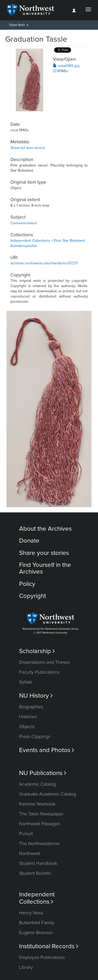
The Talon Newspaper (41, 814)
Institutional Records (49, 946)
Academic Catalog (38, 784)
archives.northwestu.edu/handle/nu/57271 (44, 263)
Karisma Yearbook (37, 804)
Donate (29, 541)
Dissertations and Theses (44, 662)
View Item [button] (19, 25)
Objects (27, 727)
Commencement (24, 223)
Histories (28, 717)
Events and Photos (47, 750)
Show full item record (28, 148)
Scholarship (37, 651)
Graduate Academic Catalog (48, 794)
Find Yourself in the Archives (45, 568)
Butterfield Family (37, 923)
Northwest (30, 853)
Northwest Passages (40, 824)
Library (26, 967)
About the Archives (45, 529)
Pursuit (26, 834)
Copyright (33, 596)
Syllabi (26, 682)
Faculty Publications (39, 672)
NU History (36, 696)
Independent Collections (37, 898)
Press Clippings (35, 736)
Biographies (31, 707)
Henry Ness (31, 913)
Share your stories (44, 553)
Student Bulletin (35, 873)
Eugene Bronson (36, 933)
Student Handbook (38, 863)
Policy (27, 584)
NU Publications (43, 773)
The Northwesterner (40, 843)
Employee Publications (42, 957)
